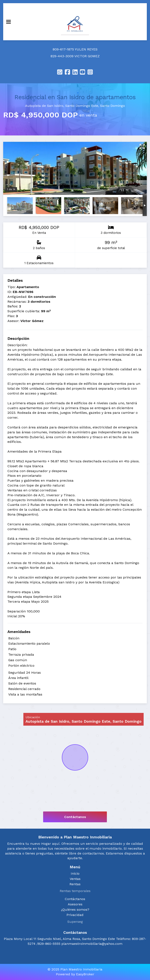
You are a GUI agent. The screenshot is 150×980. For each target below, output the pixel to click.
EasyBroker (85, 974)
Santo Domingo (112, 106)
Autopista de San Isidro (44, 106)
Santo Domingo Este (82, 106)
